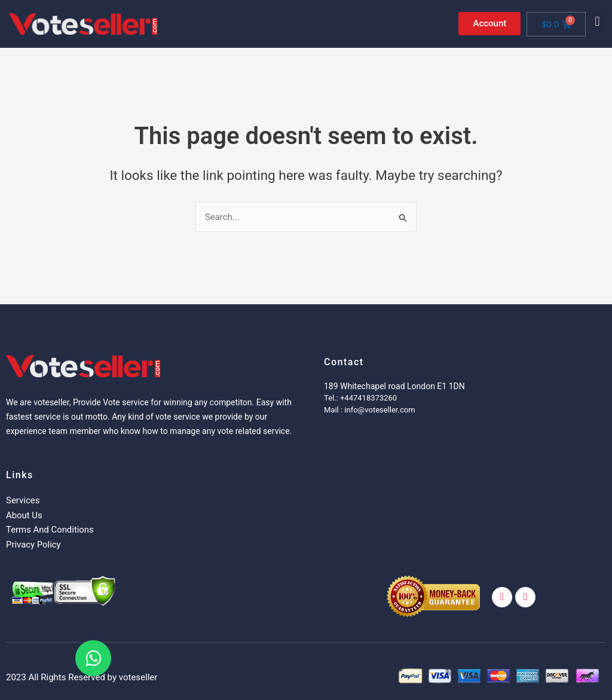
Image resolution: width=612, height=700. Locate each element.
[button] (597, 22)
